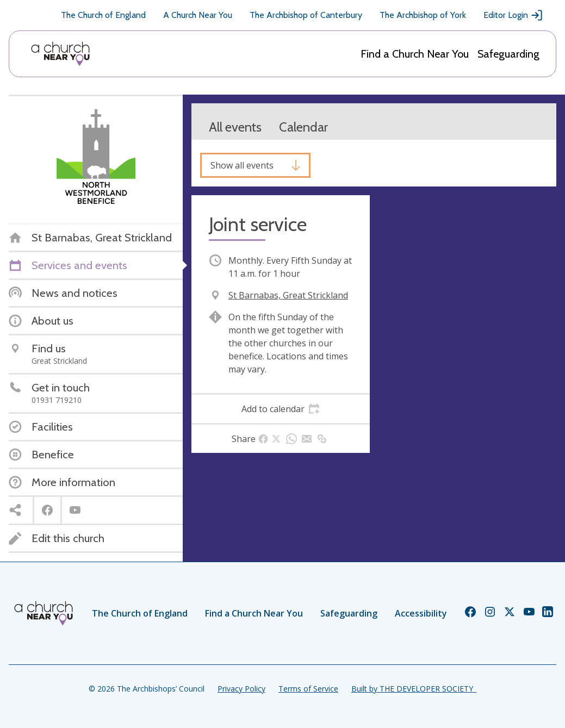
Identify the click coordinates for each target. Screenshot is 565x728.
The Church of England (103, 15)
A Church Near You (198, 15)
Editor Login (513, 15)
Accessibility (421, 613)
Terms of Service (308, 689)
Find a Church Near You (415, 54)
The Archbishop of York (423, 15)
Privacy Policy (241, 689)
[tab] (281, 409)
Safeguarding (508, 54)
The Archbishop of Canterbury (306, 15)
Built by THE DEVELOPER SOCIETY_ (414, 689)
